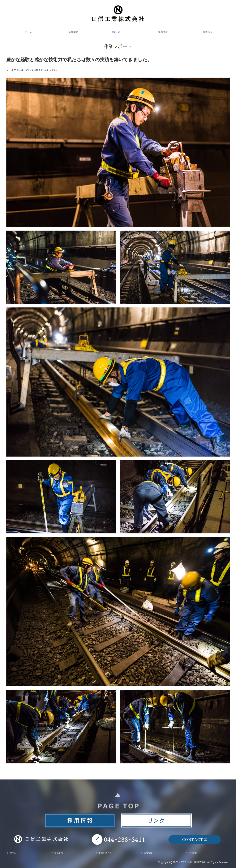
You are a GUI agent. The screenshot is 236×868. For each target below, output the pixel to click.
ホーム (29, 32)
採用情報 (163, 32)
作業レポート (118, 32)
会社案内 (73, 32)
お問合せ (208, 32)
